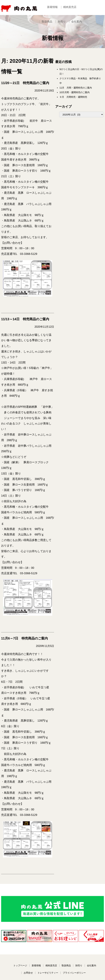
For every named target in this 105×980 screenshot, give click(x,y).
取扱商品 (89, 7)
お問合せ (87, 25)
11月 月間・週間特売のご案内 (82, 91)
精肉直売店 (71, 7)
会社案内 (70, 25)
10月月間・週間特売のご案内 (81, 95)
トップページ (21, 917)
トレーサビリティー (49, 924)
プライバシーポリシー (75, 924)
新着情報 (52, 7)
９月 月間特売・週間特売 (79, 100)
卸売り (54, 25)
